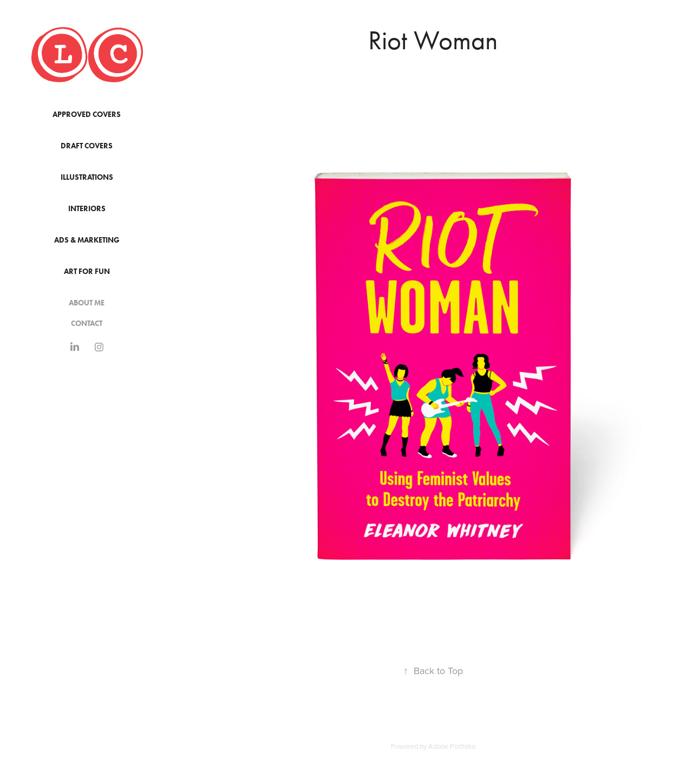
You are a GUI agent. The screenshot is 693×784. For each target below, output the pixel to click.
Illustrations (87, 177)
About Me (87, 303)
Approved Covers (87, 115)
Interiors (87, 209)
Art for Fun (87, 272)
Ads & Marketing (87, 240)
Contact (87, 324)
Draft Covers (87, 146)
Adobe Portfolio (452, 746)
